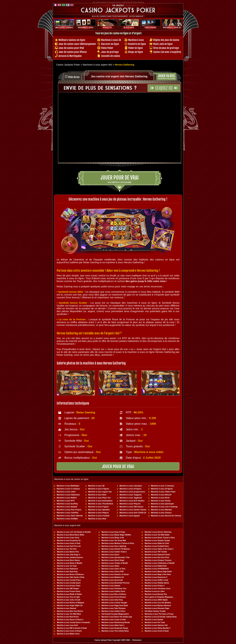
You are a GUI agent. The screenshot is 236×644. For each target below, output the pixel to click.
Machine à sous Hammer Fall (156, 625)
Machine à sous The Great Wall (114, 540)
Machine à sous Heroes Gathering (158, 532)
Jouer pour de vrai (120, 178)
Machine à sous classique (131, 486)
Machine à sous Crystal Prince (69, 580)
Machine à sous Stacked (67, 608)
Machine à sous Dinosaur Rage (157, 608)
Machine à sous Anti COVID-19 (133, 513)
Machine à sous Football (99, 516)
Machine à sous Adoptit (67, 507)
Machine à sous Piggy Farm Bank (115, 606)
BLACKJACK (129, 28)
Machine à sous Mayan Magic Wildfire (116, 535)
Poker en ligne (135, 48)
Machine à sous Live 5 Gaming (164, 507)
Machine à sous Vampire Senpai (157, 540)
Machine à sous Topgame (131, 495)
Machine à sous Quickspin (162, 504)
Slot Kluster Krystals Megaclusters (115, 614)
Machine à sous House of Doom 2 (70, 620)
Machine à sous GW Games (132, 507)
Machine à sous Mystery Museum (158, 606)
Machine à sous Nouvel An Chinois (166, 516)
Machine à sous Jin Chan (67, 566)
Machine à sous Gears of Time (113, 569)
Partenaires (137, 640)
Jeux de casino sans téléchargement (77, 44)
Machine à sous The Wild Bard (69, 614)
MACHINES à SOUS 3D (172, 28)
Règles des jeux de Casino (166, 40)
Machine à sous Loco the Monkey (158, 603)
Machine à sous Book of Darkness (70, 574)
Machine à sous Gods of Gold (69, 543)
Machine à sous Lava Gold (67, 625)
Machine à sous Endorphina (100, 501)
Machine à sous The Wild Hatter (157, 535)
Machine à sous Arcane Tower (69, 586)
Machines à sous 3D (111, 40)
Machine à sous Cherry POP (113, 572)
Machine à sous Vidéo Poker (163, 492)
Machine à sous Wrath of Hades (69, 594)
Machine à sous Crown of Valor (114, 620)
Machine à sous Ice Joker (155, 591)
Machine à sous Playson (130, 504)
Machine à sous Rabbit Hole (156, 566)
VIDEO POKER (150, 28)
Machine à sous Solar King (112, 600)
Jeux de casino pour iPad (71, 48)
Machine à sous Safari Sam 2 (113, 625)
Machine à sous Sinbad (154, 620)
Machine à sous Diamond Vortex (157, 555)
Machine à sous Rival (160, 498)
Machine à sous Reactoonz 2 (156, 577)
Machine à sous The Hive (67, 549)
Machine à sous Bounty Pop (156, 594)
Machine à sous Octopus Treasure (158, 560)
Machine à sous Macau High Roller (158, 572)
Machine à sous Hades (110, 566)
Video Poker (107, 48)
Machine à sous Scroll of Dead (157, 631)
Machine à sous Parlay (161, 501)
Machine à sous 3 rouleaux (163, 486)
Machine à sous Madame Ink (113, 577)
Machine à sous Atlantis (111, 586)
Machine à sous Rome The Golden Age (117, 617)
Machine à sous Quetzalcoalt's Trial (115, 557)
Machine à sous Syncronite (112, 580)
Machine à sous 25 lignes (162, 489)
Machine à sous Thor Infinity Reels (115, 631)
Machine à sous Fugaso (98, 507)
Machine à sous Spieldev (99, 510)
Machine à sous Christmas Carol (157, 589)
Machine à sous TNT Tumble (156, 552)
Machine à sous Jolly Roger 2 (68, 555)
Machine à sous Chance (161, 513)
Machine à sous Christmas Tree (114, 589)
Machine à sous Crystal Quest (69, 583)
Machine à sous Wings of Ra (113, 538)
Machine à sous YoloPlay (67, 513)
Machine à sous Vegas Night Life (70, 606)
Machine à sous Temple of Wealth (115, 563)
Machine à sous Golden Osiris (113, 591)
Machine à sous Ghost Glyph (113, 560)
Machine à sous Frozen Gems (69, 591)
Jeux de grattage (110, 52)
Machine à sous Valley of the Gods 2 (159, 549)
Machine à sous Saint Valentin (70, 516)
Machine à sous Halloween (68, 495)
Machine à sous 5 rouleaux (68, 489)
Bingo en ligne (135, 52)
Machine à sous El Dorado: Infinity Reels (161, 617)
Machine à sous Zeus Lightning (114, 546)
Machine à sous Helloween (67, 569)
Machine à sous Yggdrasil (131, 498)
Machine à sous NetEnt (67, 498)
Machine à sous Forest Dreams (114, 597)
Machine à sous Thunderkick (101, 504)
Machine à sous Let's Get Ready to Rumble (74, 532)
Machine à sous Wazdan (161, 510)
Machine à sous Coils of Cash (69, 600)
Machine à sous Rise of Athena (114, 594)
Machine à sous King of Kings (113, 532)
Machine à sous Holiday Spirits (157, 583)
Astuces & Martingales (70, 56)
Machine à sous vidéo (66, 492)
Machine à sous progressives (132, 492)
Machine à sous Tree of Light (68, 597)
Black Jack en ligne (163, 44)
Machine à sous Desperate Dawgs (115, 628)
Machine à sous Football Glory (157, 546)
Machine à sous (136, 40)
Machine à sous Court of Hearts (69, 631)
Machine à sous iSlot (97, 519)
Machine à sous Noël (97, 495)
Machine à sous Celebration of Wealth (160, 563)
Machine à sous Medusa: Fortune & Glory (118, 543)
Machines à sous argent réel (97, 65)
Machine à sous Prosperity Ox (69, 540)
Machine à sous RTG (66, 501)
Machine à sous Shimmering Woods (116, 622)
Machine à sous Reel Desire (68, 617)
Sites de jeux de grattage (166, 48)
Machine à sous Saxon (110, 555)
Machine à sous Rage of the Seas (158, 574)
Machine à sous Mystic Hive (68, 552)
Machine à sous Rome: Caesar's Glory (160, 538)
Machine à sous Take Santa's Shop (71, 577)
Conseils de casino (111, 56)
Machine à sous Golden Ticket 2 (114, 552)
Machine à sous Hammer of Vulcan (115, 574)
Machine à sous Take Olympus (114, 608)
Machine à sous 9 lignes (99, 489)
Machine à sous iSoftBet (67, 519)
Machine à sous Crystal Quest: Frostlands (73, 622)
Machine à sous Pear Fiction (69, 510)
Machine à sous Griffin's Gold (156, 580)
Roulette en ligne (137, 44)
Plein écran (74, 77)
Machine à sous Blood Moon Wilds (70, 535)
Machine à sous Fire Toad (155, 622)
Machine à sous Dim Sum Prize (157, 557)
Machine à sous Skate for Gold (157, 543)
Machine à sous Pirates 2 (154, 586)
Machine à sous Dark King (67, 572)
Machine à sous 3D (96, 486)
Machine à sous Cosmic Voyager (114, 603)
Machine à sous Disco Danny (68, 560)
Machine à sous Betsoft (161, 495)
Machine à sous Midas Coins (68, 634)
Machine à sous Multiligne (68, 486)
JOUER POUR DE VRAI (118, 466)
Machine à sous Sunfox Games (133, 510)
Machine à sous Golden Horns (113, 611)
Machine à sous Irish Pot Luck (69, 546)
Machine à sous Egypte (130, 516)
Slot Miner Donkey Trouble (155, 611)
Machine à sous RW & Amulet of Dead (72, 628)
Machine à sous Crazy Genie (68, 538)
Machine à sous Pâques (98, 513)
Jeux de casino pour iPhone (73, 52)
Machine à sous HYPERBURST (157, 569)
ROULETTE (107, 28)
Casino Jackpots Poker (68, 65)
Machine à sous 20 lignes (131, 489)
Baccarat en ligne (110, 44)
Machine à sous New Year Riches (70, 611)
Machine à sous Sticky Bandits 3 (157, 628)
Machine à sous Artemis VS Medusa (116, 549)
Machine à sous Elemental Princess (116, 583)
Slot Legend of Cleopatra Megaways (159, 597)
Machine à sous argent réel (100, 492)
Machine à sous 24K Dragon (68, 589)
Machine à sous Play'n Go (99, 498)
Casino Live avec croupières (167, 52)
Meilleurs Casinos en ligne (72, 40)
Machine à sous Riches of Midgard (70, 603)
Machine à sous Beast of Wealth (69, 563)
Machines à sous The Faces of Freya (159, 614)
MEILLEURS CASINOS (64, 28)
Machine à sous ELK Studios (132, 501)
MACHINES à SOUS (86, 28)
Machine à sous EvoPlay (67, 504)
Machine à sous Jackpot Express (70, 557)
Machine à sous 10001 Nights (156, 600)
